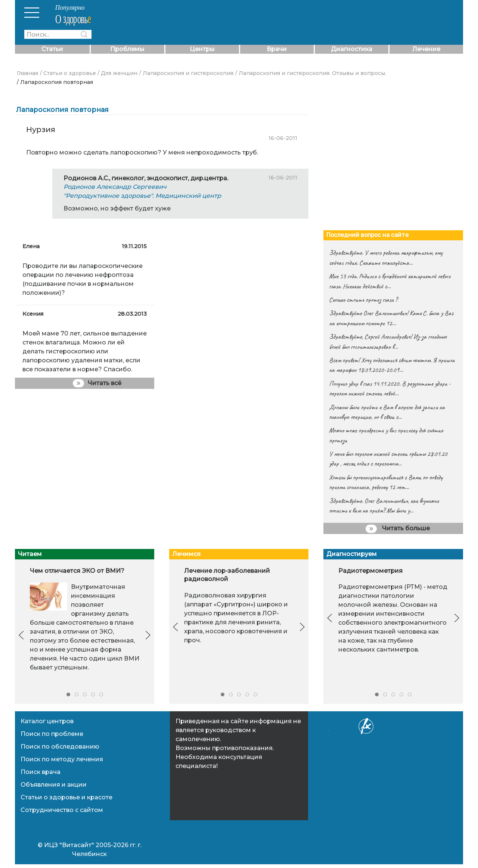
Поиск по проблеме (52, 734)
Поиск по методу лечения (62, 759)
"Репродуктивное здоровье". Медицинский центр (142, 196)
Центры (202, 49)
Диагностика (352, 49)
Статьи (52, 49)
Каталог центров (47, 721)
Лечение (426, 49)
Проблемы (127, 49)
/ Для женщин (117, 73)
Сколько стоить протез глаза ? (363, 300)
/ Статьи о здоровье (68, 73)
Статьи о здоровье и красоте (66, 797)
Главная (27, 73)
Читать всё (97, 383)
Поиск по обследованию (60, 747)
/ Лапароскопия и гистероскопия (186, 73)
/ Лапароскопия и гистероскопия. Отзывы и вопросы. (311, 73)
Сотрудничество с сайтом (62, 810)
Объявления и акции (54, 785)
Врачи (277, 49)
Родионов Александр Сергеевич (115, 187)
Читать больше (398, 529)
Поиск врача (41, 772)
